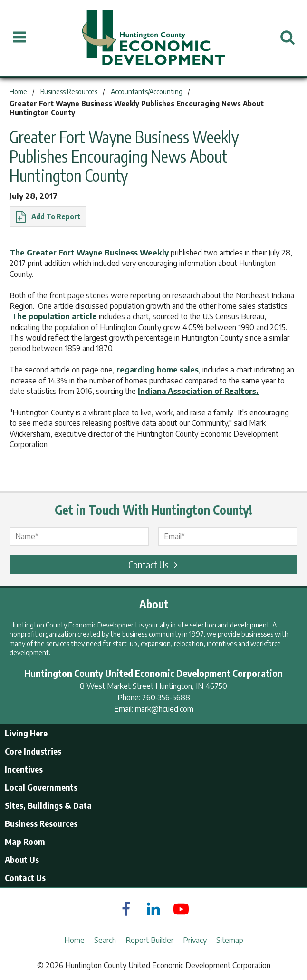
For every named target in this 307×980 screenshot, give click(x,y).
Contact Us (154, 564)
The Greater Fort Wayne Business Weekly (89, 253)
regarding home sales (158, 370)
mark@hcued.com (164, 709)
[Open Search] (288, 38)
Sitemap (230, 940)
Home (74, 940)
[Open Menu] (19, 38)
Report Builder (149, 940)
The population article (54, 316)
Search (105, 940)
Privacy (195, 940)
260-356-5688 (166, 697)
